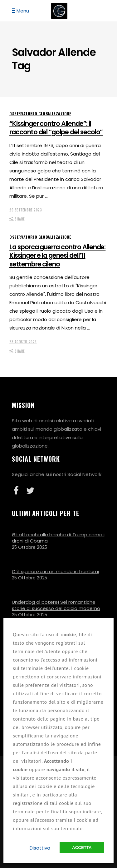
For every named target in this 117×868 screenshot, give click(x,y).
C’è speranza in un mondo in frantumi (55, 571)
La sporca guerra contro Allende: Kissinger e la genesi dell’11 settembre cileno (57, 255)
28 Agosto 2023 (23, 342)
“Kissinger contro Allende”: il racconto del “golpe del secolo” (56, 128)
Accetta (82, 848)
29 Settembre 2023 (26, 210)
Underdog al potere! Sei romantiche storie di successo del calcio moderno (56, 605)
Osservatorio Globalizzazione (40, 114)
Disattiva (40, 848)
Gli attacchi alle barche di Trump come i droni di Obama (58, 538)
